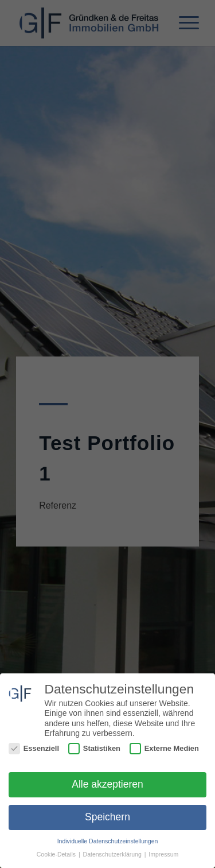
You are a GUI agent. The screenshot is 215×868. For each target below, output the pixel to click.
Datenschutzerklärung (113, 854)
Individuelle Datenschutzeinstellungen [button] (108, 841)
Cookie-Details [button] (57, 854)
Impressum (163, 854)
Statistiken (94, 748)
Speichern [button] (107, 817)
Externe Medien (164, 748)
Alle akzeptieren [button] (107, 784)
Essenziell (34, 748)
